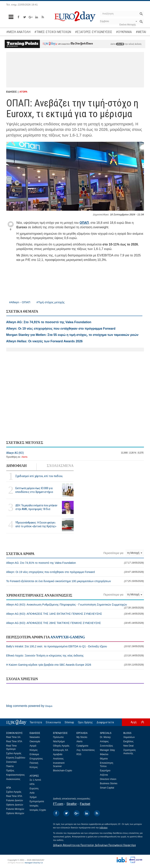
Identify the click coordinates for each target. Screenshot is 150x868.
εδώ (120, 44)
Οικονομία (35, 741)
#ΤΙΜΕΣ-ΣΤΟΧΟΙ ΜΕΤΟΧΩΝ (53, 32)
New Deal (129, 746)
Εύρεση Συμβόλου (16, 758)
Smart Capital (107, 788)
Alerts (25, 457)
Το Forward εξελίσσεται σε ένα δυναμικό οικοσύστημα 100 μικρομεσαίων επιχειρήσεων (75, 581)
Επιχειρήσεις (36, 759)
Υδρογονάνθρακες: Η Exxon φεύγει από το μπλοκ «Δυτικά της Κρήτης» (36, 524)
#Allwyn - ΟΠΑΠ (20, 302)
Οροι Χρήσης (85, 722)
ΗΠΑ (32, 784)
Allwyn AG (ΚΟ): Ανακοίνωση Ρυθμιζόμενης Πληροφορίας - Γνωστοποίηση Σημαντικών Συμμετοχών (75, 606)
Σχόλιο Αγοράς (14, 753)
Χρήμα (33, 797)
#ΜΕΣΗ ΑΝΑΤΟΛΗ (18, 32)
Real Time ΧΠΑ (14, 741)
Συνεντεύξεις (107, 746)
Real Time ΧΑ (13, 737)
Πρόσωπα (58, 737)
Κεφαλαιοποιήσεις (16, 775)
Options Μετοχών (15, 813)
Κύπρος (34, 767)
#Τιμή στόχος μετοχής (51, 302)
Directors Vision (108, 779)
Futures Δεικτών (15, 800)
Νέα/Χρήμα (59, 741)
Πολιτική (34, 763)
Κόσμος (34, 750)
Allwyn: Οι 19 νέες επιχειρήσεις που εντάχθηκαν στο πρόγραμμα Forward (75, 572)
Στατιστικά (11, 762)
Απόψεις (104, 741)
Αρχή (134, 722)
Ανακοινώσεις (13, 779)
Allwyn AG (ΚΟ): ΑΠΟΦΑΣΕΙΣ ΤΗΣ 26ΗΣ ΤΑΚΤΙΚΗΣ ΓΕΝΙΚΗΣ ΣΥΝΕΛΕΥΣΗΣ (75, 623)
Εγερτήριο (105, 771)
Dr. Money (105, 737)
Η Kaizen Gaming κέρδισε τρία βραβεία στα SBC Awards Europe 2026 (75, 665)
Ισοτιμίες (34, 806)
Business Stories (109, 783)
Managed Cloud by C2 (34, 863)
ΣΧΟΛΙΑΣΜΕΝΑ (60, 466)
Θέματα (104, 759)
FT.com (58, 804)
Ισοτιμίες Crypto (38, 810)
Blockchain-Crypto (63, 771)
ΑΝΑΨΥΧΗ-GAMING (68, 637)
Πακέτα (10, 766)
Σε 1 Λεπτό (35, 780)
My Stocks (82, 737)
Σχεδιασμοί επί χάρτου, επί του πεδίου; (39, 476)
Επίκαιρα (34, 754)
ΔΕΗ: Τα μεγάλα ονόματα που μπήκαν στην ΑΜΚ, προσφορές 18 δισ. (36, 507)
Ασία (32, 793)
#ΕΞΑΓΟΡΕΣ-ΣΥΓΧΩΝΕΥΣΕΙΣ (94, 32)
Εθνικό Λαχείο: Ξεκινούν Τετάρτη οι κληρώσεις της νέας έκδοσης (75, 656)
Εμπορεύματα (37, 801)
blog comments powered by (29, 706)
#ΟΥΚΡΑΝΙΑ (124, 32)
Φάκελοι (104, 754)
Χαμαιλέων (129, 737)
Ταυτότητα (36, 722)
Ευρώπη (34, 789)
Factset (85, 804)
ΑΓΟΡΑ (23, 92)
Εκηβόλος (129, 741)
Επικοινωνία (53, 722)
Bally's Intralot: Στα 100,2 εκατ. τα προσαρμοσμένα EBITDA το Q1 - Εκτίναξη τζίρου (75, 646)
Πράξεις (10, 771)
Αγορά (33, 746)
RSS (79, 754)
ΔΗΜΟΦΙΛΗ (17, 466)
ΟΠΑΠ (84, 223)
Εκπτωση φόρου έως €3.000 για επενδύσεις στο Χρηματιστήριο (34, 490)
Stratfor (71, 804)
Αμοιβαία (58, 754)
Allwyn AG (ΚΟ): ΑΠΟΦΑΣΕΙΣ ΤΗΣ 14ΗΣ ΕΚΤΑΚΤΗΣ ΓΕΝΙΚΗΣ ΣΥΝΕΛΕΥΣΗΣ (75, 614)
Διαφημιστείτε (105, 722)
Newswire (35, 737)
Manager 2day (108, 750)
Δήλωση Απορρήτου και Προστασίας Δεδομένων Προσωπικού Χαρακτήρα (94, 845)
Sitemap (69, 722)
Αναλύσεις (58, 759)
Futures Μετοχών (15, 809)
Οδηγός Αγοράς (61, 746)
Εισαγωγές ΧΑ (61, 750)
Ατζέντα (104, 775)
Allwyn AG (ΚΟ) (15, 453)
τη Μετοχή (135, 553)
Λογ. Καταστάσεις (86, 750)
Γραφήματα (82, 746)
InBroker (104, 828)
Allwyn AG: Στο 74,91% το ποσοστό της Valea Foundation (75, 563)
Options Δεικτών (15, 805)
